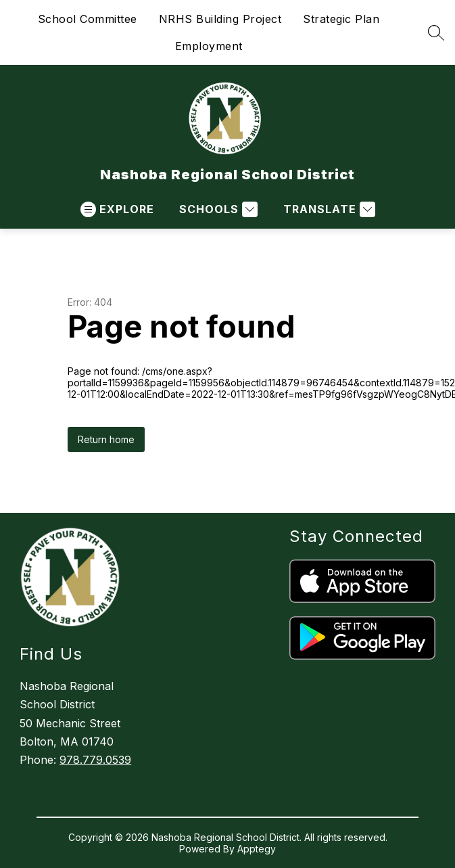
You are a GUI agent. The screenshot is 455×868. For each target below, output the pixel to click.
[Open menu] (117, 209)
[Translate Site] (328, 209)
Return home (106, 439)
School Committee (88, 19)
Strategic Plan (341, 19)
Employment (209, 46)
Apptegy (257, 849)
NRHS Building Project (220, 19)
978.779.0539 (95, 760)
